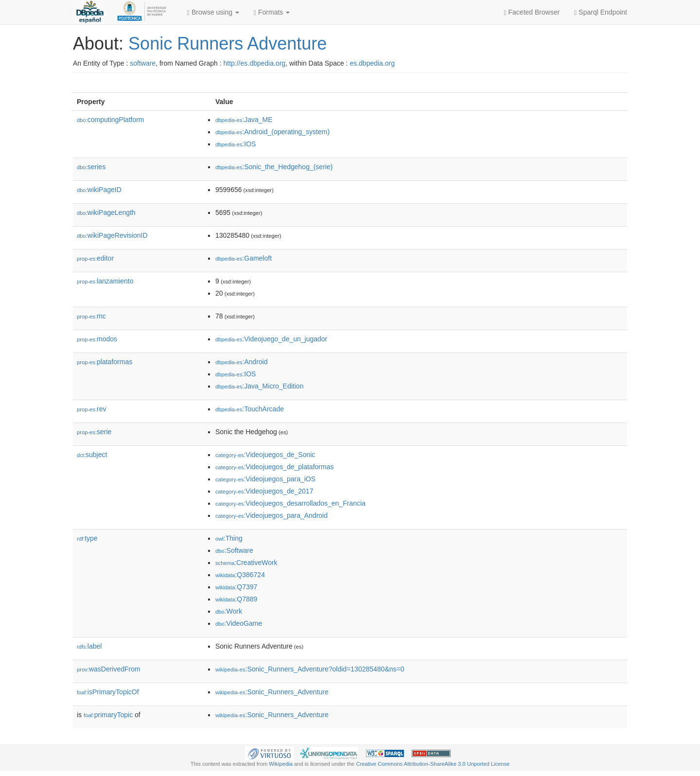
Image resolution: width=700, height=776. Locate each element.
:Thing (229, 538)
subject (92, 455)
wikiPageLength (106, 212)
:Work (229, 611)
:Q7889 (236, 599)
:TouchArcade (250, 409)
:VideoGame (239, 623)
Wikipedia (281, 764)
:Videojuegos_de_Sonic (265, 455)
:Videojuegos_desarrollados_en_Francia (290, 503)
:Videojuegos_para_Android (271, 515)
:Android (242, 362)
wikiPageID (99, 190)
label (89, 646)
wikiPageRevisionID (112, 235)
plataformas (105, 362)
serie (94, 432)
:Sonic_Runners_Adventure (272, 692)
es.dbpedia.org (372, 63)
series (91, 167)
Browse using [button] (213, 12)
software (143, 63)
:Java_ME (244, 120)
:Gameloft (244, 258)
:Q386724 (240, 575)
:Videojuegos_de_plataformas (274, 467)
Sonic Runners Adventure (227, 44)
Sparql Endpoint (601, 12)
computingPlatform (111, 120)
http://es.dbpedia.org (254, 63)
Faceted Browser (532, 12)
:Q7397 (236, 587)
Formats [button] (272, 12)
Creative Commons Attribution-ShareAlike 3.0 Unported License (433, 764)
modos (97, 339)
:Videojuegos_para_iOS (265, 479)
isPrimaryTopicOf (108, 692)
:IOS (236, 144)
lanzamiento (105, 281)
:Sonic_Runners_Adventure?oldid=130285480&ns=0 (310, 669)
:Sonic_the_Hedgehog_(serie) (274, 167)
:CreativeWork (246, 563)
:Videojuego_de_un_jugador (271, 339)
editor (95, 258)
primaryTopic (108, 715)
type (87, 538)
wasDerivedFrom (109, 669)
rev (92, 409)
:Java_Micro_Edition (259, 386)
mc (91, 316)
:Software (234, 550)
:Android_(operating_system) (272, 132)
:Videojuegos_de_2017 (264, 491)
